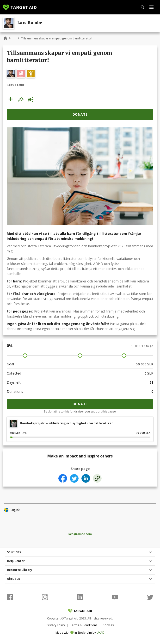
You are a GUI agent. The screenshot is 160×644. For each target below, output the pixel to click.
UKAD (101, 633)
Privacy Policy (56, 625)
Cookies (108, 625)
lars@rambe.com (80, 534)
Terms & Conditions (84, 625)
